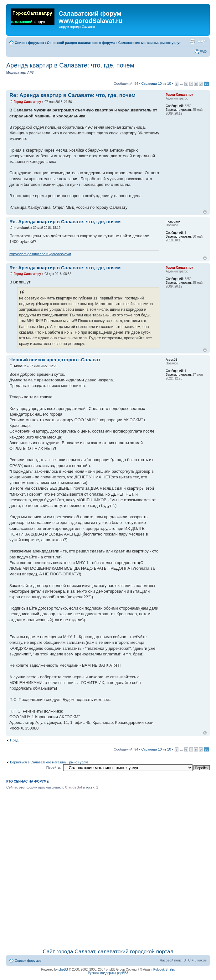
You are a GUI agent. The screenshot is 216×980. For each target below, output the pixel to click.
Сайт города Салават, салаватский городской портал (108, 952)
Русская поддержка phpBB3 (108, 973)
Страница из (156, 83)
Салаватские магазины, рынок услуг (150, 43)
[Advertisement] (72, 868)
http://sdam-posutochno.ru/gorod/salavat (40, 254)
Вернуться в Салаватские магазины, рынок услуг (49, 762)
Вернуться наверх (205, 212)
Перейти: (54, 767)
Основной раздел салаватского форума (81, 43)
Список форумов (29, 43)
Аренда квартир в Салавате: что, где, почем (70, 65)
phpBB (63, 969)
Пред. (15, 740)
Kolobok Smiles (164, 969)
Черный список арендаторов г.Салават (55, 360)
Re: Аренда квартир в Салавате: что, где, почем (72, 95)
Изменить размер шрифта (202, 41)
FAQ (203, 51)
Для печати (193, 41)
